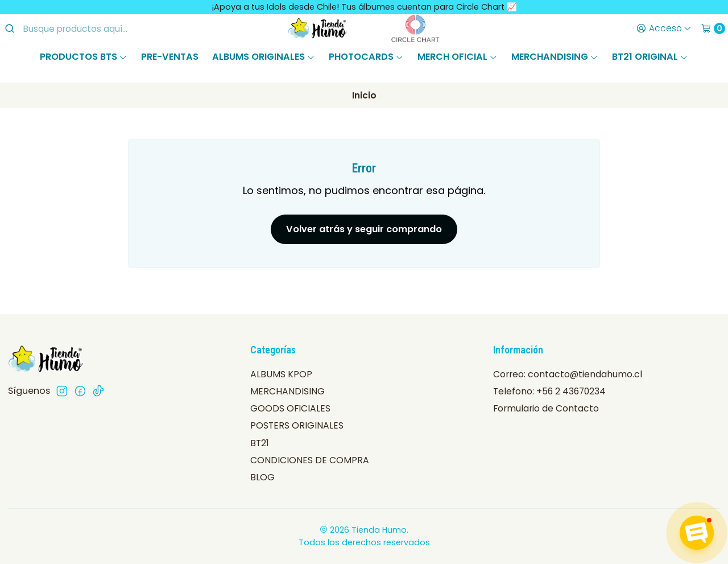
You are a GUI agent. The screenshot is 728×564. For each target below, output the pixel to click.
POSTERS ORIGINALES (297, 425)
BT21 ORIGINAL (650, 57)
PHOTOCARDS (366, 57)
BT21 (260, 443)
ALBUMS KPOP (281, 374)
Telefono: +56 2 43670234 (549, 391)
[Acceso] (663, 28)
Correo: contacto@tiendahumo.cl (568, 374)
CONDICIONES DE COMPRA (310, 460)
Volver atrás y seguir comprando (364, 229)
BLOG (262, 477)
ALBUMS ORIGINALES (264, 57)
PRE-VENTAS (170, 57)
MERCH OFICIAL (458, 57)
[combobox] (97, 28)
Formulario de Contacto (546, 408)
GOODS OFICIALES (290, 408)
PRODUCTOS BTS (84, 57)
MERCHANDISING (555, 57)
